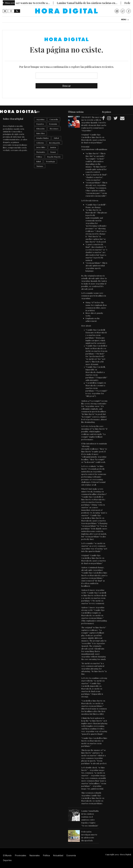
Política (39, 157)
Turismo (40, 166)
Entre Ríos (40, 133)
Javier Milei (41, 147)
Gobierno (40, 143)
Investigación (55, 143)
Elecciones (54, 129)
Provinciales (21, 855)
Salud (39, 161)
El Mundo (7, 855)
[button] (5, 11)
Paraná (53, 152)
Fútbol (56, 138)
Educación (40, 129)
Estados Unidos (42, 138)
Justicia (53, 147)
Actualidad (58, 855)
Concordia (54, 119)
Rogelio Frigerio (54, 157)
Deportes (40, 124)
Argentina (40, 119)
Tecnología (50, 161)
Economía (53, 124)
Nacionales (41, 152)
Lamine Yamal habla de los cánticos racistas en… (90, 3)
